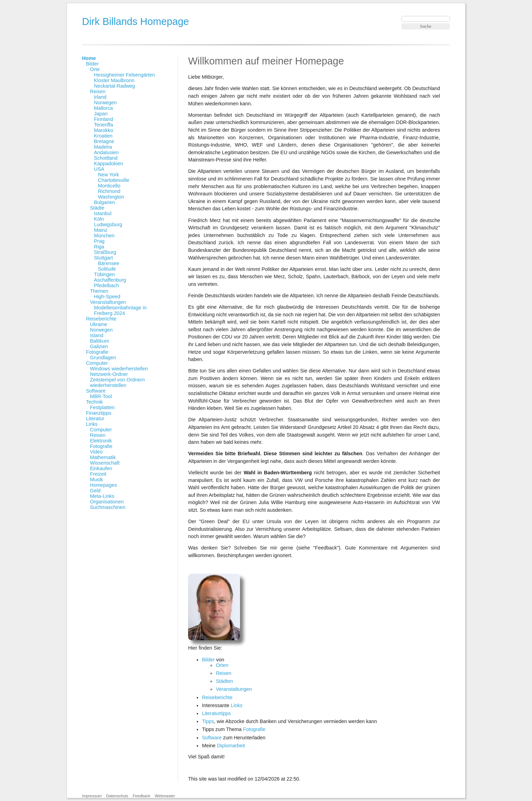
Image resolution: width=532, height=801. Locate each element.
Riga (99, 247)
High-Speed (107, 297)
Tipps (208, 721)
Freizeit (98, 474)
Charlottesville (114, 180)
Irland (100, 97)
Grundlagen (103, 358)
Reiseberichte (101, 319)
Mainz (100, 230)
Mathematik (103, 457)
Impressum (92, 796)
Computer (97, 363)
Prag (99, 241)
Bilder (92, 64)
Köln (99, 219)
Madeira (103, 147)
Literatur (95, 419)
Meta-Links (102, 496)
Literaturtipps (216, 713)
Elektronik (101, 441)
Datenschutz (117, 796)
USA (99, 169)
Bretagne (104, 141)
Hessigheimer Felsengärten (124, 75)
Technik (94, 402)
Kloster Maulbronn (114, 80)
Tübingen (104, 274)
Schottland (106, 158)
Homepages (104, 485)
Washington (111, 197)
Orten (222, 665)
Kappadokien (108, 164)
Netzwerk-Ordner (109, 374)
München (104, 236)
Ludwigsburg (108, 225)
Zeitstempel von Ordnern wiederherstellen (117, 382)
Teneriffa (103, 125)
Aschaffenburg (110, 280)
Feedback (141, 796)
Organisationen (107, 502)
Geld (95, 491)
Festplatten (102, 407)
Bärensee (109, 263)
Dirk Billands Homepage (136, 21)
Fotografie (97, 352)
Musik (97, 479)
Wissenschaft (105, 463)
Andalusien (106, 152)
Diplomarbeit (231, 746)
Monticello (109, 186)
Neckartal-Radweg (114, 86)
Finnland (103, 119)
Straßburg (105, 252)
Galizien (99, 346)
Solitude (107, 269)
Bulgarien (104, 202)
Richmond (109, 191)
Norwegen (105, 103)
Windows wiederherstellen (119, 369)
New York (109, 175)
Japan (101, 114)
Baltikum (100, 341)
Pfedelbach (106, 285)
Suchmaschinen (108, 507)
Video (96, 452)
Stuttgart (103, 258)
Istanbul (103, 213)
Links (92, 424)
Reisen (98, 91)
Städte (97, 208)
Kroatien (103, 136)
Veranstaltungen (108, 302)
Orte (95, 69)
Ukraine (99, 324)
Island (97, 335)
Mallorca (103, 108)
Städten (224, 681)
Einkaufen (101, 468)
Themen (99, 291)
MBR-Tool (101, 396)
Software (96, 391)
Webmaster (165, 796)
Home (89, 58)
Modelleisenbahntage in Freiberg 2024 (120, 310)
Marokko (103, 130)
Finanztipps (99, 413)
